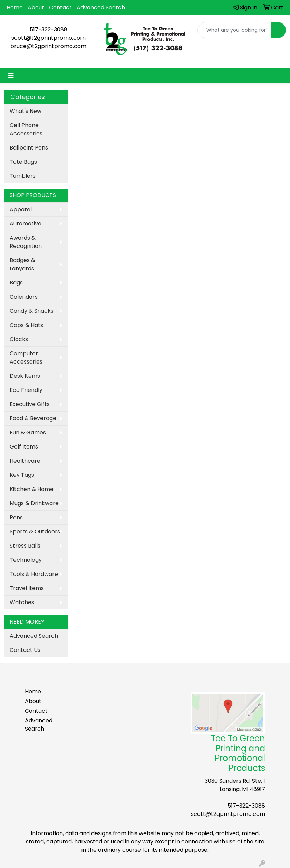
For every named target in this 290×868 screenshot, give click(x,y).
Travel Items (27, 588)
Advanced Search (101, 7)
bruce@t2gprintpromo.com (48, 46)
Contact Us (25, 650)
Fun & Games (28, 432)
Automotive (26, 224)
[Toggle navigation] (11, 76)
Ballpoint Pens (29, 148)
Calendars (24, 297)
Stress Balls (25, 546)
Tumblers (23, 176)
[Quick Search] (234, 30)
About (36, 7)
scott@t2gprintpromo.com (49, 38)
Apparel (21, 209)
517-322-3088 (49, 30)
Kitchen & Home (32, 489)
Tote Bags (23, 162)
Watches (22, 602)
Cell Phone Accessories (26, 129)
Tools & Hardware (34, 574)
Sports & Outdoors (35, 532)
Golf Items (24, 447)
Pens (16, 517)
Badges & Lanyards (22, 264)
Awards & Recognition (26, 242)
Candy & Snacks (32, 311)
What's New (26, 111)
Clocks (19, 339)
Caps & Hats (26, 325)
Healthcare (25, 461)
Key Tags (22, 475)
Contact (60, 7)
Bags (16, 283)
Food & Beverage (33, 418)
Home (15, 7)
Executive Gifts (30, 404)
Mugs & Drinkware (34, 503)
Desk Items (25, 376)
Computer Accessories (26, 358)
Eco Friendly (26, 390)
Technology (26, 560)
